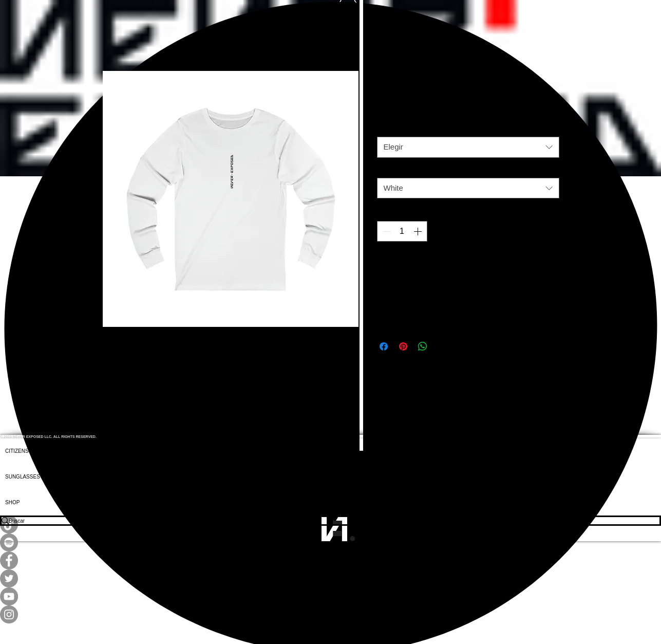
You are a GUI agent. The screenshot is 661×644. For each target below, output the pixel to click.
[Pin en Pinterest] (403, 346)
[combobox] (468, 147)
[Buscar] (323, 521)
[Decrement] (386, 231)
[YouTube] (330, 596)
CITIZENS (17, 451)
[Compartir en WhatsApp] (423, 346)
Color (388, 170)
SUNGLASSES (23, 477)
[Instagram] (330, 614)
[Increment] (419, 231)
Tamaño (392, 129)
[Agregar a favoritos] (547, 266)
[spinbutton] (402, 231)
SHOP (12, 502)
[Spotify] (330, 542)
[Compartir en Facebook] (384, 346)
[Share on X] (442, 346)
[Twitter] (330, 578)
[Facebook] (330, 560)
